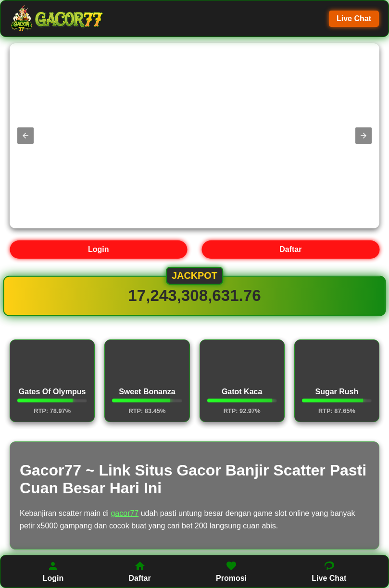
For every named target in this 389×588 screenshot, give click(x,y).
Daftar (290, 249)
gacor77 (125, 513)
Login (99, 249)
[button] (25, 136)
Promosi (231, 571)
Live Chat (354, 19)
